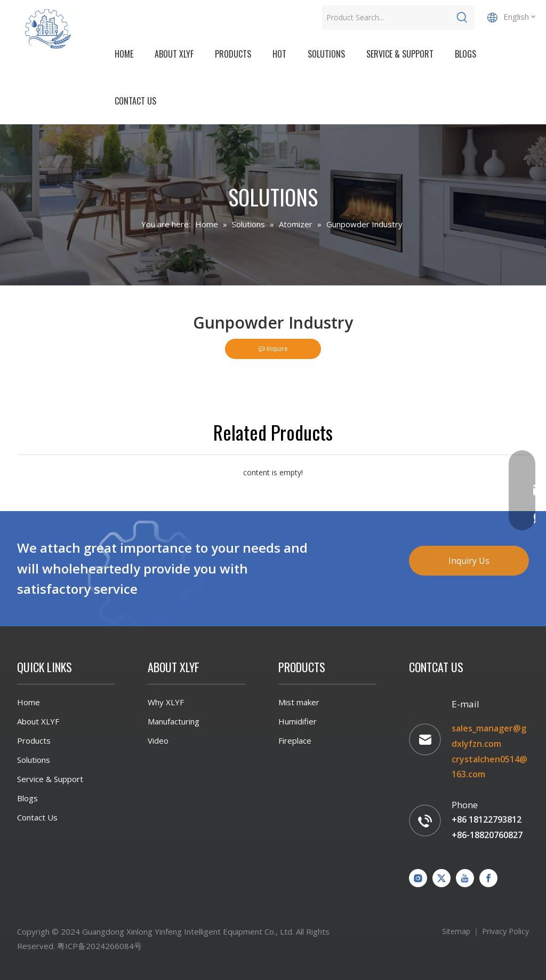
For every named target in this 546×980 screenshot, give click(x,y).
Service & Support (50, 779)
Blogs (27, 798)
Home (29, 702)
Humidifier (298, 721)
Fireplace (295, 740)
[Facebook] (488, 878)
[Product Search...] (386, 18)
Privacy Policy (505, 931)
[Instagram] (418, 878)
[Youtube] (465, 878)
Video (158, 740)
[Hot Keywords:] (462, 18)
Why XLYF (166, 702)
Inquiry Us (469, 561)
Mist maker (299, 702)
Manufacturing (174, 721)
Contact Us (37, 817)
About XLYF (38, 721)
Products (34, 740)
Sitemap (456, 931)
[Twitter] (441, 878)
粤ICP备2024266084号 (99, 946)
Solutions (34, 760)
